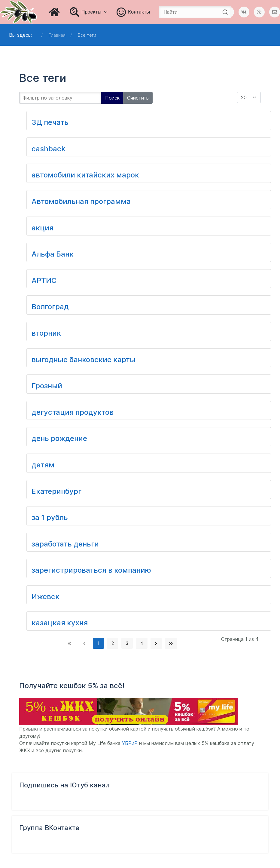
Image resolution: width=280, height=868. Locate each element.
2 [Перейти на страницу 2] (113, 643)
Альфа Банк (53, 254)
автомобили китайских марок (85, 175)
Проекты (89, 12)
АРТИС (44, 280)
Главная (57, 35)
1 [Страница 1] (98, 643)
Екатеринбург (56, 491)
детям (43, 465)
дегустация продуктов (73, 412)
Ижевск (46, 597)
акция (43, 228)
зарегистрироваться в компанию (91, 570)
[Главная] (55, 12)
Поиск (112, 98)
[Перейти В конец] (171, 644)
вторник (46, 333)
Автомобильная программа (81, 201)
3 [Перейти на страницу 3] (127, 643)
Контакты (133, 12)
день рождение (59, 438)
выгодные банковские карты (84, 360)
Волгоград (50, 307)
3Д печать (50, 122)
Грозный (47, 386)
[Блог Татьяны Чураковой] (18, 12)
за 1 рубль (50, 517)
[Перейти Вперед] (156, 644)
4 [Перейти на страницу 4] (142, 643)
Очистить (138, 98)
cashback (49, 149)
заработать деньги (65, 544)
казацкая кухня (60, 623)
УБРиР (130, 743)
